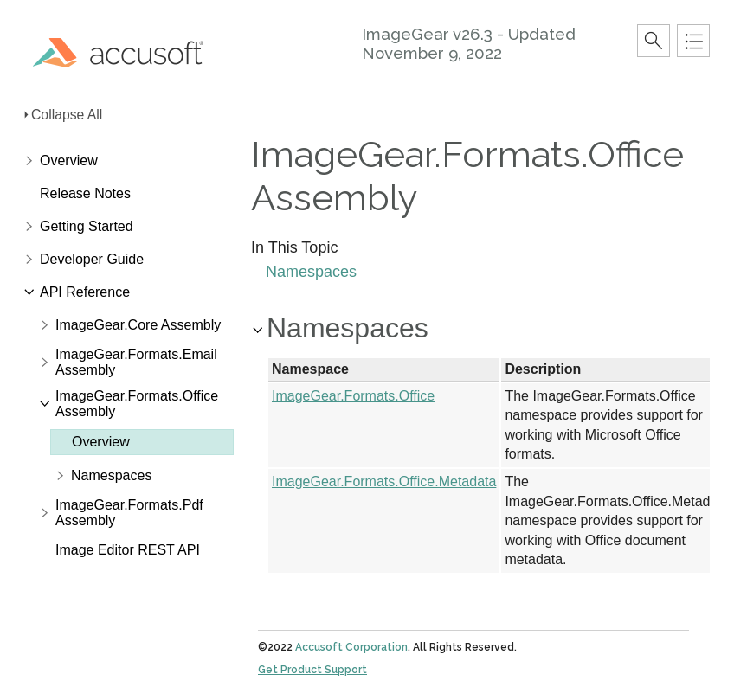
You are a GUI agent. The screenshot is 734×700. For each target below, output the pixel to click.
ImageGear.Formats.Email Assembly (136, 362)
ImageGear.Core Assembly (138, 325)
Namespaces (111, 475)
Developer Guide (92, 259)
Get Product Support (312, 670)
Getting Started (87, 226)
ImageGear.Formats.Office (353, 396)
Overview (69, 161)
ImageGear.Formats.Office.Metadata (384, 482)
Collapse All (67, 115)
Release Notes (85, 193)
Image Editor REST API (128, 550)
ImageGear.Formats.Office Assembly (137, 404)
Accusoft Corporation (351, 647)
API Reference (85, 292)
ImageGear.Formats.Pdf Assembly (129, 513)
